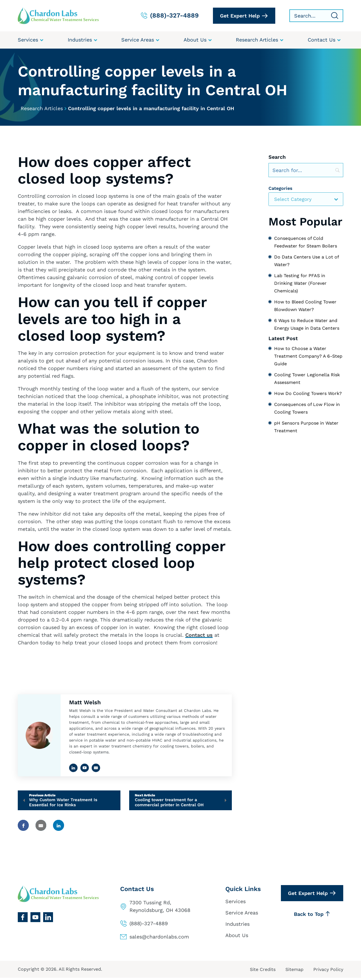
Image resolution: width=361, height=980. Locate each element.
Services (235, 904)
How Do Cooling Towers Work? (308, 394)
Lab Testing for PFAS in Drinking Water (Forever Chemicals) (300, 283)
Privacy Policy (328, 972)
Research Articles (42, 109)
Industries (237, 926)
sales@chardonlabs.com (159, 939)
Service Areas (242, 915)
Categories (280, 189)
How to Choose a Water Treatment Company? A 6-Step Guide (308, 357)
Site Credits (263, 972)
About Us (237, 937)
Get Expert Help (240, 16)
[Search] (306, 171)
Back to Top (312, 916)
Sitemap (294, 972)
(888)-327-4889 (149, 926)
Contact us (199, 635)
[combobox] (306, 200)
